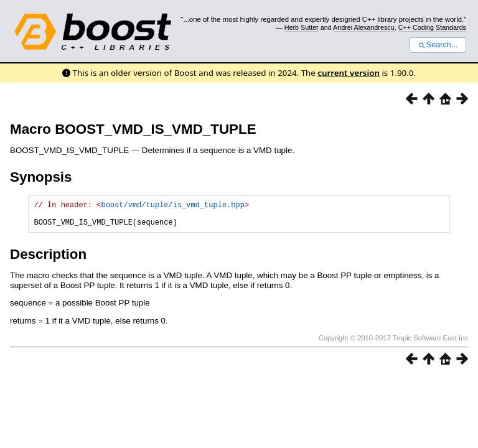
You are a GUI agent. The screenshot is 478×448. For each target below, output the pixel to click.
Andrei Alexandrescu (364, 27)
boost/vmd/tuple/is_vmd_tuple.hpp (172, 206)
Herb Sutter (302, 27)
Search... (438, 45)
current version (349, 73)
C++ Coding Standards (432, 27)
